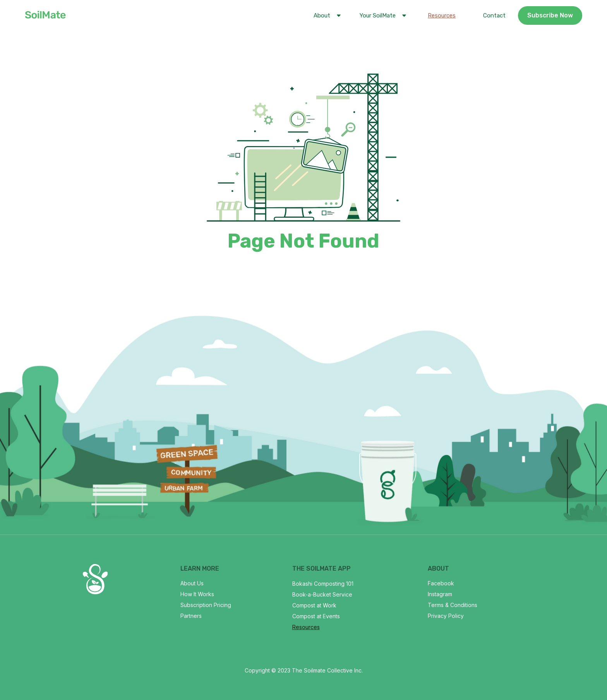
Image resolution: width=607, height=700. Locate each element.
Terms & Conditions (453, 605)
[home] (45, 15)
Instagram (440, 594)
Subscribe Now (550, 15)
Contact (494, 15)
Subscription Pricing (206, 605)
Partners (191, 616)
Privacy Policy (446, 616)
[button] (326, 16)
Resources (442, 15)
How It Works (197, 594)
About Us (192, 583)
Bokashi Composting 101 (323, 584)
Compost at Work (314, 605)
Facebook (441, 583)
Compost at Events (316, 616)
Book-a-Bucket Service (322, 594)
